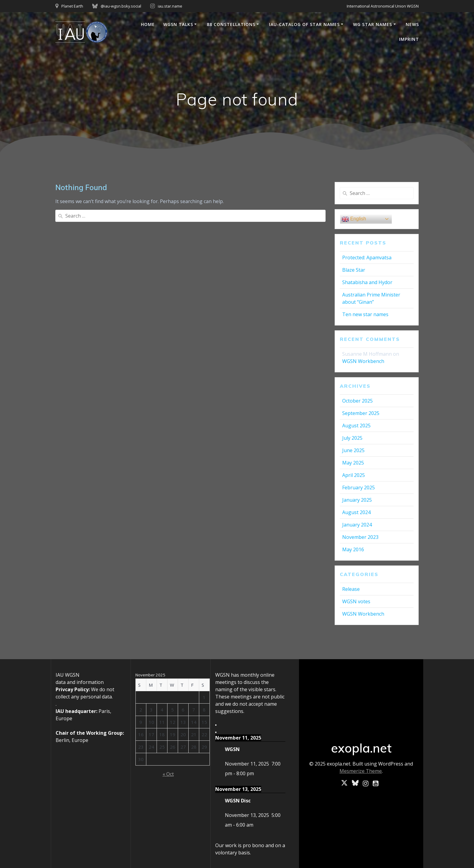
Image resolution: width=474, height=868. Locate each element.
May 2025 (353, 463)
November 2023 (360, 537)
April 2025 (354, 475)
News (412, 24)
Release (351, 589)
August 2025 (356, 426)
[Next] (216, 732)
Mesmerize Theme (361, 771)
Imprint (409, 39)
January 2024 (357, 525)
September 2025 (361, 413)
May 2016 (353, 549)
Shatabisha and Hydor (367, 282)
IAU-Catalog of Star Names (304, 24)
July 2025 (352, 438)
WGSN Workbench (363, 361)
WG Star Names (373, 24)
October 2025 (357, 401)
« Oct (168, 774)
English (354, 219)
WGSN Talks (178, 24)
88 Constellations (231, 24)
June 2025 (353, 450)
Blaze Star (354, 270)
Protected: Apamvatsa (367, 257)
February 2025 (359, 487)
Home (148, 24)
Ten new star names (365, 314)
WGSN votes (356, 601)
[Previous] (216, 725)
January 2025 (357, 500)
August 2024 (356, 512)
